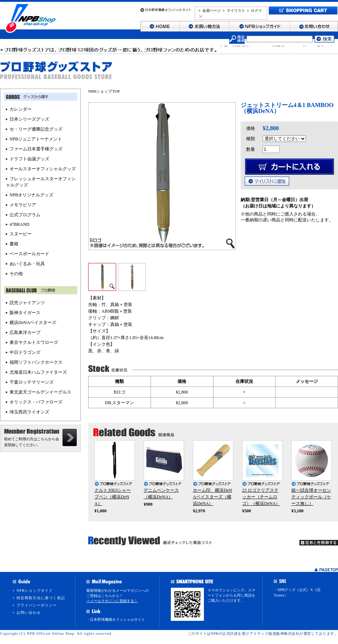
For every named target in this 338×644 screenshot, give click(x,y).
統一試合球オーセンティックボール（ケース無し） (311, 497)
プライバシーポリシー (37, 605)
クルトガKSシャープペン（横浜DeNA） (113, 497)
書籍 (14, 244)
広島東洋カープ (25, 332)
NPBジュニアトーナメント (36, 139)
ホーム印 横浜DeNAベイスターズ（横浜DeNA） (213, 497)
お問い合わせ (29, 613)
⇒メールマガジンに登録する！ (112, 601)
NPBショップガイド (35, 590)
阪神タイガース (25, 313)
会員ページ (212, 10)
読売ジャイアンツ (27, 303)
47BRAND (19, 224)
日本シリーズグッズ (29, 119)
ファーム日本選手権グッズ (36, 149)
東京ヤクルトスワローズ (34, 342)
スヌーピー (21, 234)
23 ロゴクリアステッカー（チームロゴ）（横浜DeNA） (261, 497)
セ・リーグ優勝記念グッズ (36, 129)
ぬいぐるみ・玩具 (27, 264)
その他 (16, 274)
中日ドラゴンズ (25, 352)
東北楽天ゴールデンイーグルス (40, 392)
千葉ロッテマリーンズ (32, 382)
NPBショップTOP (104, 91)
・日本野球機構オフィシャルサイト (116, 620)
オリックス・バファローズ (36, 402)
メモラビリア (23, 205)
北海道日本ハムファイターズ (38, 372)
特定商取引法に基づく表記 (41, 598)
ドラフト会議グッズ (29, 159)
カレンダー (21, 109)
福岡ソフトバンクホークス (36, 362)
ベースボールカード (29, 254)
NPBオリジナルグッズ (31, 195)
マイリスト (236, 10)
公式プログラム (25, 215)
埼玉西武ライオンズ (29, 412)
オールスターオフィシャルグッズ (43, 169)
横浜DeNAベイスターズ (33, 323)
